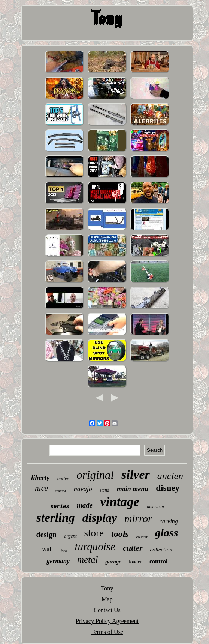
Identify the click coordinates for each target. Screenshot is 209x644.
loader (135, 562)
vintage (120, 502)
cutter (133, 548)
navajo (83, 489)
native (63, 479)
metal (88, 560)
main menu (133, 489)
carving (169, 521)
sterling (56, 518)
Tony (107, 588)
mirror (138, 519)
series (60, 507)
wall (47, 549)
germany (58, 561)
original (95, 475)
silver (136, 474)
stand (104, 490)
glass (167, 533)
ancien (170, 476)
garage (113, 562)
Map (107, 599)
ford (64, 551)
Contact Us (107, 610)
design (46, 535)
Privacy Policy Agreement (107, 621)
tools (120, 534)
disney (168, 488)
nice (41, 488)
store (94, 533)
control (159, 561)
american (155, 507)
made (85, 505)
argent (70, 536)
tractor (61, 491)
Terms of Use (107, 632)
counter (142, 537)
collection (161, 550)
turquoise (95, 547)
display (100, 518)
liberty (40, 477)
